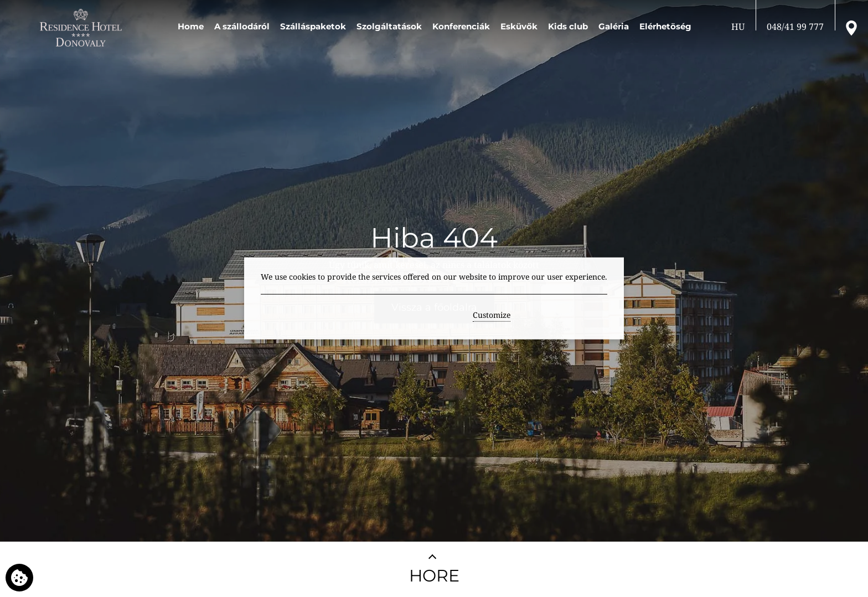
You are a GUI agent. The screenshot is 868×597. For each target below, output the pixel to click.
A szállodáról (242, 26)
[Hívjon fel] (795, 27)
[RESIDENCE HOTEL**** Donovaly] (83, 28)
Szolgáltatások (389, 26)
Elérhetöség (665, 26)
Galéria (614, 26)
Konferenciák (461, 26)
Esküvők (519, 26)
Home (191, 26)
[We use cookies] (19, 578)
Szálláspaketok (313, 26)
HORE (434, 576)
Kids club (568, 26)
